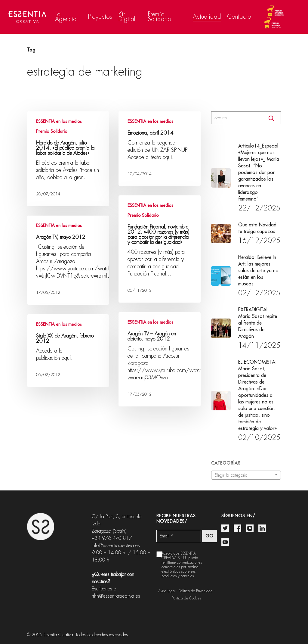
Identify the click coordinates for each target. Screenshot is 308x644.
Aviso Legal (167, 591)
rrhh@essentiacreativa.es (116, 596)
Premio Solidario (52, 131)
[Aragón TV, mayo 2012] (68, 260)
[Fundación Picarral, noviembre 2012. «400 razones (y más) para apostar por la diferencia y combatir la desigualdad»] (160, 249)
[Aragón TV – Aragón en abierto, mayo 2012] (160, 359)
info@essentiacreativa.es (116, 545)
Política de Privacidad (196, 591)
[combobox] (246, 475)
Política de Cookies (186, 598)
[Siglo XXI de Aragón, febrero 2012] (68, 351)
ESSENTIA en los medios (59, 121)
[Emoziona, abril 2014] (160, 149)
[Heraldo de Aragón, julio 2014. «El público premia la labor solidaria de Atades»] (68, 159)
